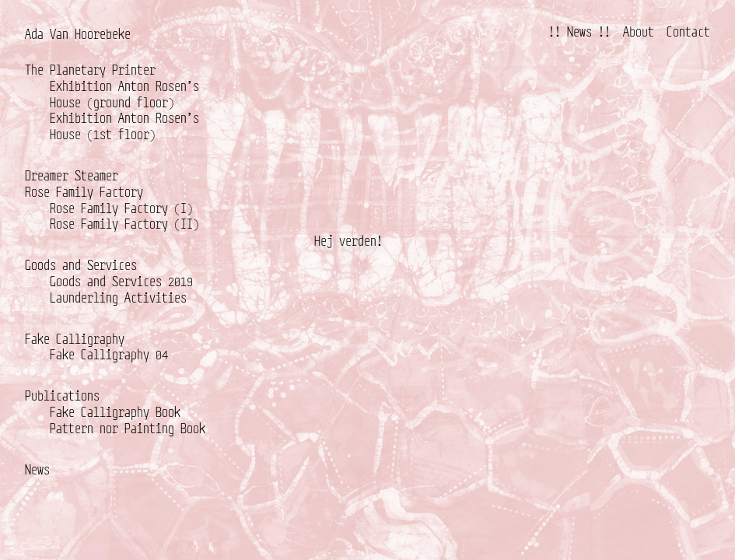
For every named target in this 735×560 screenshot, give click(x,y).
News (37, 469)
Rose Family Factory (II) (124, 224)
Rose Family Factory (84, 192)
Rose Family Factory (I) (121, 208)
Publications (62, 395)
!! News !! (579, 31)
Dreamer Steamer (72, 175)
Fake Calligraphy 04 (109, 354)
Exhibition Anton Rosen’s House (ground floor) (124, 94)
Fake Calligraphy (75, 339)
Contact (688, 31)
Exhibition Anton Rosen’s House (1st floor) (124, 126)
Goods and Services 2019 (121, 281)
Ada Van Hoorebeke (78, 34)
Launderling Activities (118, 297)
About (639, 31)
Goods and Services (81, 265)
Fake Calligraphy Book (115, 412)
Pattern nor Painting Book (128, 428)
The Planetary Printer (90, 70)
